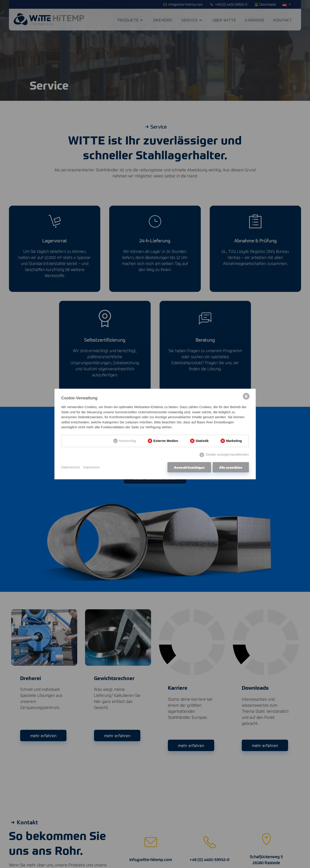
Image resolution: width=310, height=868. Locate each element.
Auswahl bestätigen (189, 467)
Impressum (92, 467)
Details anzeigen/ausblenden (227, 454)
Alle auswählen (231, 467)
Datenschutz (71, 467)
